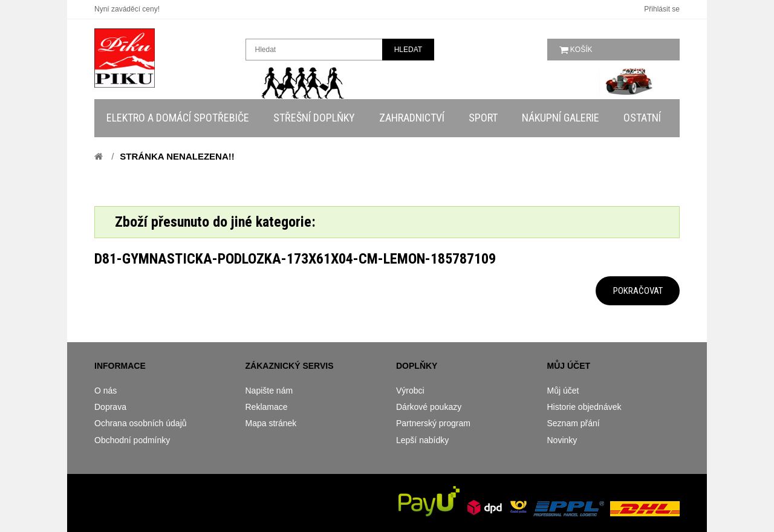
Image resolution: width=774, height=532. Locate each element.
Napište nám (269, 391)
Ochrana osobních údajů (141, 423)
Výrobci (410, 391)
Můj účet (563, 391)
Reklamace (267, 407)
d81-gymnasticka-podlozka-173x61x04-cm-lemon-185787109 (295, 259)
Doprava (110, 407)
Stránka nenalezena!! (177, 156)
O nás (106, 391)
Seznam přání (574, 423)
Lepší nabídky (422, 440)
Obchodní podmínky (132, 440)
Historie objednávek (584, 407)
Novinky (562, 440)
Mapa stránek (271, 423)
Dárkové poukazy (429, 407)
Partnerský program (433, 423)
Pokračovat (638, 291)
